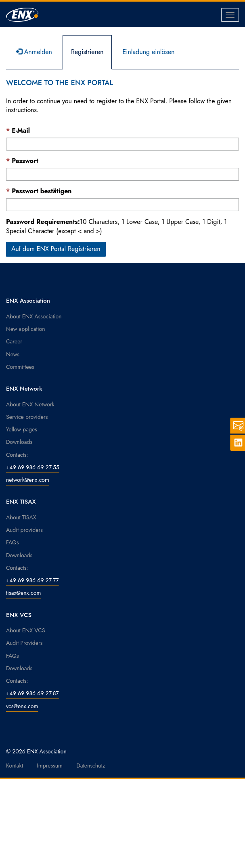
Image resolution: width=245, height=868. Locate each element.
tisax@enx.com (23, 593)
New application (26, 329)
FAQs (13, 542)
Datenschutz (91, 766)
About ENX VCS (26, 630)
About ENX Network (30, 404)
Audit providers (24, 530)
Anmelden (34, 52)
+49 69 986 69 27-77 (32, 580)
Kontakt (15, 766)
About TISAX (21, 517)
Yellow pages (22, 429)
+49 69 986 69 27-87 (32, 693)
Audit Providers (24, 643)
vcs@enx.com (22, 706)
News (13, 354)
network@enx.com (28, 480)
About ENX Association (34, 316)
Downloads (19, 442)
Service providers (27, 417)
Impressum (50, 766)
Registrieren (87, 52)
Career (14, 341)
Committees (20, 367)
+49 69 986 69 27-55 (33, 467)
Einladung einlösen (148, 52)
